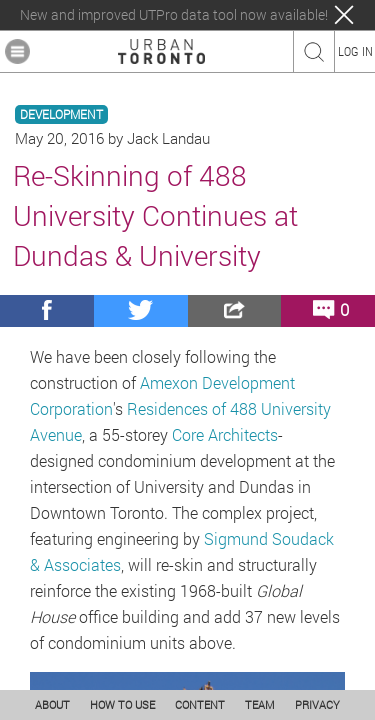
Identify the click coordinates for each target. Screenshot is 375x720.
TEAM (260, 704)
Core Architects (225, 434)
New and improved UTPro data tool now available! (174, 15)
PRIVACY (317, 704)
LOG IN (355, 51)
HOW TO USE (122, 704)
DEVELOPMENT (61, 114)
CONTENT (200, 704)
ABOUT (52, 704)
